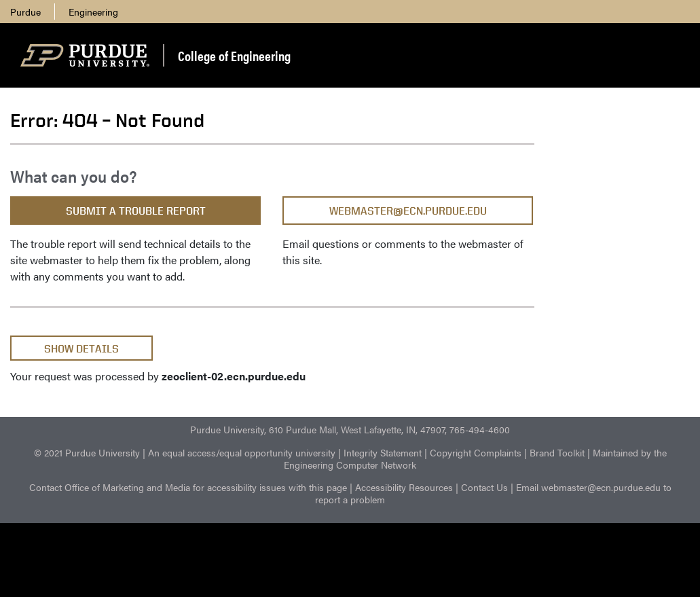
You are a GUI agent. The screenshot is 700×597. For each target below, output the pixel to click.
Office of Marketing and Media (127, 487)
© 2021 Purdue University (87, 452)
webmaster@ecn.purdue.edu (408, 211)
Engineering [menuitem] (93, 12)
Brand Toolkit (557, 452)
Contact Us (484, 487)
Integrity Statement (383, 452)
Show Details (81, 349)
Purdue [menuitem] (25, 12)
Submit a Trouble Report (136, 211)
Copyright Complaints (476, 452)
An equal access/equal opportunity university (242, 452)
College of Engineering (234, 55)
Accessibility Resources (404, 487)
